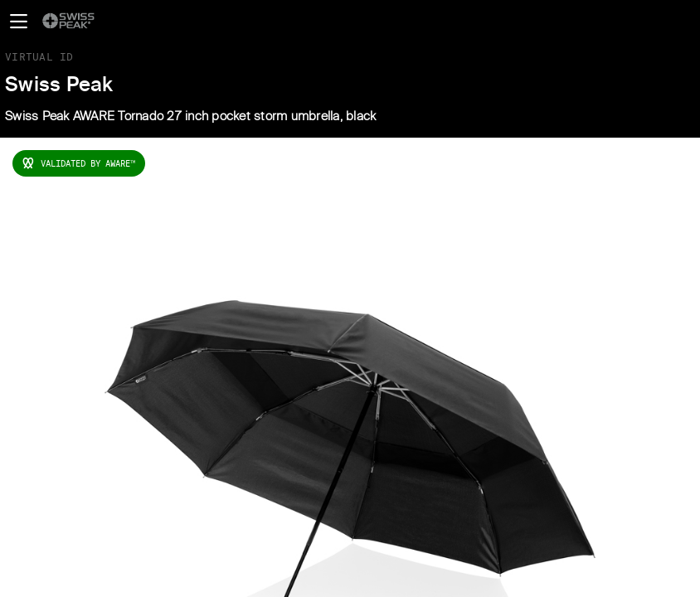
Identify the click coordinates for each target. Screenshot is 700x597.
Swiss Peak (59, 85)
